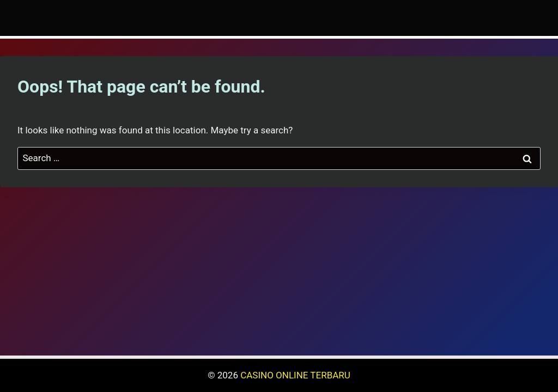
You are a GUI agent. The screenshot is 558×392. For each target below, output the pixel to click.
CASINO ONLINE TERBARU (295, 375)
